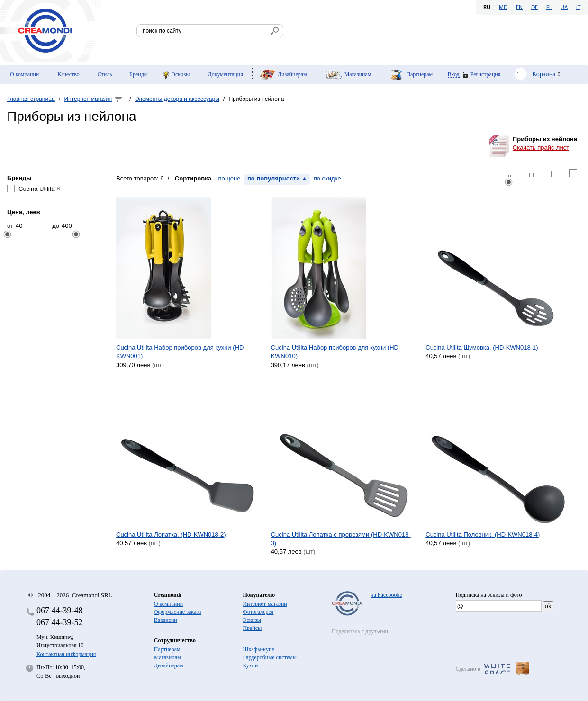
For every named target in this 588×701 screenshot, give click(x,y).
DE (534, 8)
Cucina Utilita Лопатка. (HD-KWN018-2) (171, 535)
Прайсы (252, 628)
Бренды (139, 74)
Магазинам (358, 74)
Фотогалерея (258, 612)
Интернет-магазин (88, 99)
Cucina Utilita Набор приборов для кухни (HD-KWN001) (181, 352)
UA (564, 8)
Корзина (544, 74)
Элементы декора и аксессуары (177, 99)
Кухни (250, 665)
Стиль (105, 74)
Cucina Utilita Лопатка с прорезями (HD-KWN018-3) (341, 539)
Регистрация (486, 74)
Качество (68, 74)
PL (549, 8)
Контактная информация (66, 654)
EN (519, 8)
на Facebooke (386, 595)
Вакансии (166, 620)
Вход (454, 75)
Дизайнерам (292, 74)
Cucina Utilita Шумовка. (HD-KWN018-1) (482, 347)
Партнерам (419, 74)
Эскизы (181, 74)
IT (578, 8)
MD (503, 8)
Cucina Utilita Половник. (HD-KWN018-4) (483, 535)
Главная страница (31, 99)
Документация (226, 74)
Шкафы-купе (258, 649)
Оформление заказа (177, 612)
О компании (24, 74)
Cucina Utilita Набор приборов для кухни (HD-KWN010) (336, 352)
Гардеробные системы (269, 657)
